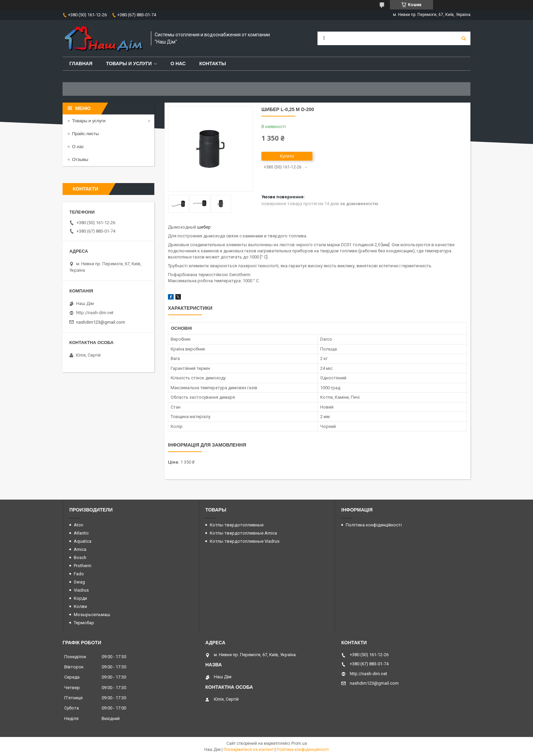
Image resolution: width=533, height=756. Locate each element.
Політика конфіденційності (374, 525)
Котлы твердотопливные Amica (243, 533)
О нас (178, 64)
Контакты (212, 64)
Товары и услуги (129, 64)
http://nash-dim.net (95, 313)
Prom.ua (299, 743)
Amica (80, 549)
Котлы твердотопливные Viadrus (245, 541)
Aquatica (83, 541)
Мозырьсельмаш (92, 615)
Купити (287, 156)
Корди (80, 598)
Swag (79, 582)
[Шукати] (464, 38)
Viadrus (81, 590)
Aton (79, 525)
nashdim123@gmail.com (101, 322)
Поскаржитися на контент (249, 750)
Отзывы (80, 159)
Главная (81, 64)
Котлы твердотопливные (237, 525)
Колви (80, 606)
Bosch (80, 557)
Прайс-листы (85, 134)
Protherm (83, 566)
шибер (204, 227)
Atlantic (81, 533)
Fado (79, 574)
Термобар (84, 623)
